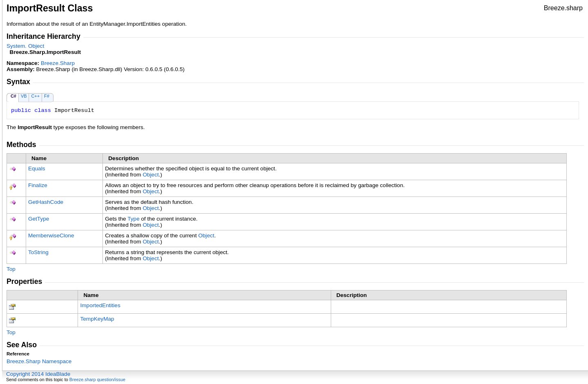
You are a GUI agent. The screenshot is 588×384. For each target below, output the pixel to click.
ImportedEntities (100, 305)
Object (150, 175)
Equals (37, 169)
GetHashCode (46, 202)
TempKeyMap (97, 319)
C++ (35, 96)
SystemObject (25, 46)
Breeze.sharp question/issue (97, 380)
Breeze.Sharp (58, 63)
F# (47, 96)
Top (11, 269)
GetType (39, 219)
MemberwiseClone (51, 236)
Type (133, 219)
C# (13, 96)
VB (24, 96)
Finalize (38, 185)
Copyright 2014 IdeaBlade (38, 374)
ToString (38, 252)
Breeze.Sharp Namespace (39, 361)
